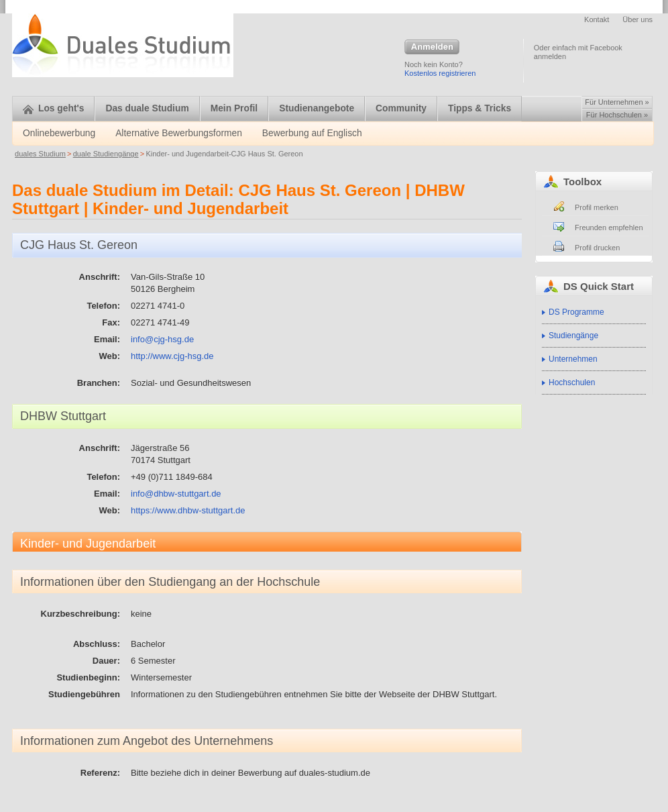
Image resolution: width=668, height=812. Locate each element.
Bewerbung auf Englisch (312, 133)
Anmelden (432, 48)
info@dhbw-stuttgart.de (176, 494)
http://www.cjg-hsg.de (172, 356)
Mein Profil (234, 108)
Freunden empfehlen (609, 227)
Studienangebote (317, 108)
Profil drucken (597, 248)
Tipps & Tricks (480, 108)
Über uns (637, 19)
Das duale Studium (147, 108)
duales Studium (40, 154)
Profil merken (597, 207)
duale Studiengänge (106, 154)
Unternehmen (573, 359)
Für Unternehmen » (617, 102)
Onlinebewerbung (59, 133)
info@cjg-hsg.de (162, 339)
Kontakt (597, 19)
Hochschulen (572, 383)
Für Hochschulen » (617, 115)
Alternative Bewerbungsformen (179, 133)
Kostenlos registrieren (440, 73)
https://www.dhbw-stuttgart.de (188, 510)
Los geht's (53, 108)
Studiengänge (573, 336)
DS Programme (576, 312)
